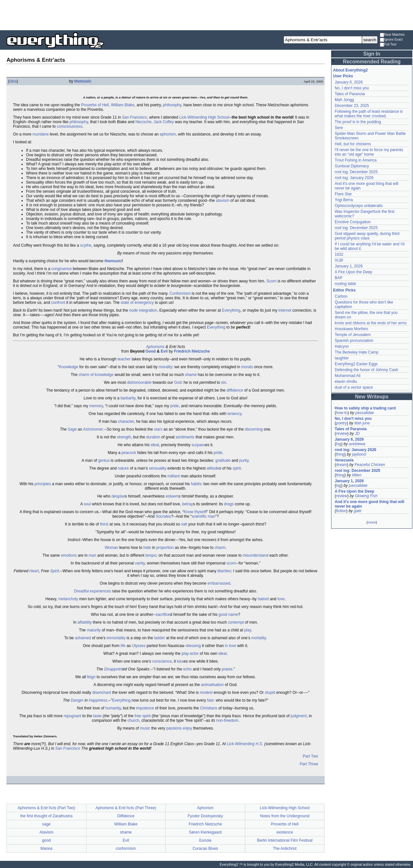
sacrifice (163, 615)
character (126, 421)
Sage (72, 429)
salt (184, 524)
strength (124, 437)
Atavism (46, 832)
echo (187, 669)
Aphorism (205, 808)
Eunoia (205, 840)
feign (91, 677)
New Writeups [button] (372, 397)
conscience (162, 661)
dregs (229, 504)
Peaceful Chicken (370, 465)
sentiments (185, 437)
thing (340, 454)
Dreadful (81, 591)
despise (118, 496)
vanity (140, 563)
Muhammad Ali (348, 376)
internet (285, 310)
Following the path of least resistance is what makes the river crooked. (369, 114)
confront (58, 303)
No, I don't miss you (352, 88)
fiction (341, 511)
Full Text (388, 45)
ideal (155, 445)
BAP (339, 278)
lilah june (362, 423)
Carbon (341, 296)
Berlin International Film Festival (285, 840)
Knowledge (68, 367)
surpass (199, 445)
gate (358, 511)
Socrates (163, 516)
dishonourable (139, 382)
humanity (113, 708)
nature (123, 468)
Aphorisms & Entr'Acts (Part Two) (46, 808)
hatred (263, 599)
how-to (342, 413)
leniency (234, 414)
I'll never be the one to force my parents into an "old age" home (369, 152)
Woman (111, 548)
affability (84, 622)
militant (174, 476)
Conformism (180, 293)
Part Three (309, 764)
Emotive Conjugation (353, 222)
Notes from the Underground (285, 816)
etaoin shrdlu (346, 382)
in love (231, 646)
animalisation (213, 685)
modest (206, 693)
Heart (34, 571)
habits (196, 484)
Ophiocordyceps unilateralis (359, 206)
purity (244, 460)
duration (153, 437)
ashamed (83, 638)
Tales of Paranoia (350, 94)
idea (13, 81)
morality (165, 367)
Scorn (271, 281)
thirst (104, 524)
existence (285, 832)
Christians (208, 708)
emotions (69, 555)
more (372, 522)
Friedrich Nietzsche (192, 351)
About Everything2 (350, 70)
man (92, 555)
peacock (129, 453)
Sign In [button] (372, 54)
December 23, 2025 (352, 106)
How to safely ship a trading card (365, 408)
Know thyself (195, 512)
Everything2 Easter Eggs (356, 364)
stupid (270, 693)
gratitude (223, 460)
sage (46, 824)
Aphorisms (155, 347)
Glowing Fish (366, 496)
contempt (236, 622)
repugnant (72, 716)
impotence (145, 708)
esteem (172, 496)
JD (357, 434)
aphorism (168, 134)
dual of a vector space (354, 387)
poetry (341, 423)
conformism (126, 849)
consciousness (70, 126)
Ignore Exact (391, 40)
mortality (259, 638)
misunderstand (256, 555)
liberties (224, 571)
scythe (86, 245)
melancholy (68, 599)
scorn (231, 563)
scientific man (204, 516)
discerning (254, 429)
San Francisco (135, 117)
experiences (100, 591)
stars (158, 429)
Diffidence (126, 816)
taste (97, 716)
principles (43, 484)
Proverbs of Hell (95, 105)
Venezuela (344, 460)
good (46, 840)
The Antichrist (285, 849)
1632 (339, 254)
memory (96, 406)
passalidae (364, 413)
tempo (151, 555)
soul (87, 504)
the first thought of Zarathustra (46, 816)
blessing (194, 646)
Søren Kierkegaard (205, 832)
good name (228, 615)
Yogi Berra (344, 200)
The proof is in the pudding (358, 122)
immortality (116, 638)
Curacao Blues (205, 849)
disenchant (102, 693)
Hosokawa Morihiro (351, 329)
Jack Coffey (164, 122)
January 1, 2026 (349, 266)
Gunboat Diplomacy (352, 166)
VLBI (339, 260)
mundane (41, 134)
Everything (231, 310)
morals (247, 367)
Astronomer (93, 429)
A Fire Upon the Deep (353, 272)
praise (227, 669)
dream (342, 465)
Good (151, 351)
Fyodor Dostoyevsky (205, 816)
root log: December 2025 (356, 172)
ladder (159, 638)
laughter (342, 358)
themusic (83, 81)
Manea (46, 849)
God (178, 382)
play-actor (190, 654)
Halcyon (342, 346)
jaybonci (359, 454)
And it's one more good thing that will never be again (369, 504)
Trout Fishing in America (356, 160)
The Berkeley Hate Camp (357, 352)
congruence (62, 269)
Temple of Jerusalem (353, 335)
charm (220, 548)
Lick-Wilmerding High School (204, 117)
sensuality (157, 468)
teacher (124, 359)
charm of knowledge (96, 375)
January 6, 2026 (349, 82)
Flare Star (343, 194)
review (342, 434)
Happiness (98, 700)
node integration (143, 310)
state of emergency (137, 303)
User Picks (343, 76)
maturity (94, 630)
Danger (77, 700)
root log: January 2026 (354, 178)
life (123, 646)
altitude (213, 468)
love (281, 599)
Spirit (54, 571)
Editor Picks (344, 290)
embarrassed (219, 583)
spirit (237, 468)
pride (175, 406)
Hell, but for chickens (353, 144)
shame (191, 375)
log (339, 444)
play (247, 630)
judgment (298, 716)
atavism (222, 201)
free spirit (142, 716)
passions (174, 728)
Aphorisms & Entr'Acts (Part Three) (126, 808)
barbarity (128, 398)
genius (104, 460)
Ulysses (139, 646)
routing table (345, 284)
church (133, 720)
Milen (357, 475)
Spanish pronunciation (354, 341)
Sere (339, 128)
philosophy (172, 105)
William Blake (123, 105)
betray (188, 504)
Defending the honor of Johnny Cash (366, 370)
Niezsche (143, 122)
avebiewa (357, 444)
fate (210, 700)
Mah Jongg (344, 100)
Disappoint (113, 669)
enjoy (187, 728)
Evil (164, 351)
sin (224, 382)
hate (147, 548)
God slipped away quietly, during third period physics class (367, 236)
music (145, 728)
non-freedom (227, 720)
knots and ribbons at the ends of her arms (371, 323)
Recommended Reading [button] (372, 62)
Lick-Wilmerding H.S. (245, 744)
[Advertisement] (207, 15)
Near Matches (392, 35)
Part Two (310, 756)
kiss (180, 661)
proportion (165, 548)
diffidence (235, 390)
